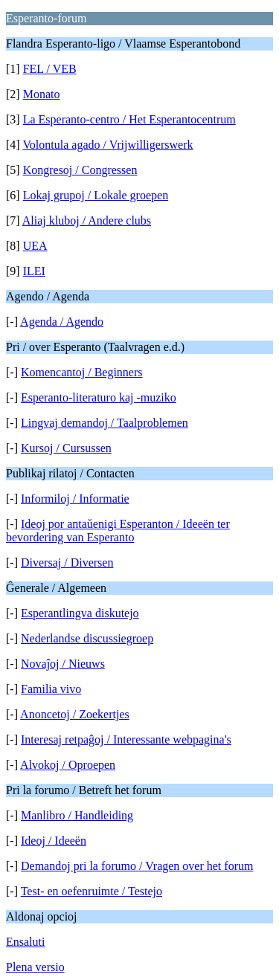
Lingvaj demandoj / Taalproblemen (105, 423)
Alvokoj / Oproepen (68, 765)
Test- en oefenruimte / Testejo (92, 891)
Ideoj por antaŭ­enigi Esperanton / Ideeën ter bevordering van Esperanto (118, 531)
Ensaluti (25, 942)
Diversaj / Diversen (67, 562)
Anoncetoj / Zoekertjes (75, 714)
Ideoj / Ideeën (54, 841)
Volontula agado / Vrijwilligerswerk (108, 145)
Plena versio (35, 967)
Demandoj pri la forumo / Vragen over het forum (137, 866)
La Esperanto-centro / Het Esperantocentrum (129, 119)
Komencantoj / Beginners (82, 372)
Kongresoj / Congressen (80, 170)
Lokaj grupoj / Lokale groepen (96, 195)
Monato (42, 94)
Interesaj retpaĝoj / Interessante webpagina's (126, 739)
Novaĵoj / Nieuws (63, 664)
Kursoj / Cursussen (66, 448)
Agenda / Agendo (62, 322)
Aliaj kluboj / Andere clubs (87, 220)
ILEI (34, 271)
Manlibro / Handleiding (77, 815)
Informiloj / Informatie (75, 499)
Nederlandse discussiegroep (87, 638)
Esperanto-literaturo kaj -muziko (99, 397)
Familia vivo (51, 689)
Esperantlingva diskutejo (80, 613)
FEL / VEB (50, 69)
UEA (35, 246)
